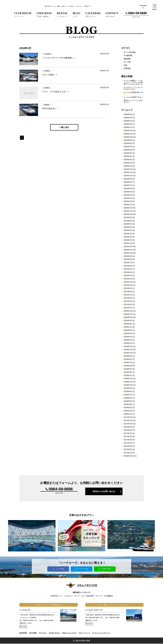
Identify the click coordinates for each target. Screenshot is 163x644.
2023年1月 (128, 244)
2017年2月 (128, 450)
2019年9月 (128, 356)
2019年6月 (128, 366)
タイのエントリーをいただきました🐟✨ (133, 89)
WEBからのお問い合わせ (104, 492)
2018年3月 (128, 408)
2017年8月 (128, 430)
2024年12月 (128, 169)
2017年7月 (128, 434)
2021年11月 (128, 282)
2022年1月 (128, 279)
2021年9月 (128, 289)
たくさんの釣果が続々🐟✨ (133, 94)
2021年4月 (128, 305)
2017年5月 (128, 440)
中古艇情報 (128, 56)
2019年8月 (128, 360)
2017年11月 (128, 421)
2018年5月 (128, 402)
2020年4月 (128, 334)
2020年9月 (128, 321)
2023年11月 (128, 211)
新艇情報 (127, 59)
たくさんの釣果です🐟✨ (134, 98)
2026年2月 (128, 124)
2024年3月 (128, 198)
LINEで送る (107, 569)
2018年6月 (128, 398)
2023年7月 (128, 224)
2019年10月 (128, 353)
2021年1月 (128, 308)
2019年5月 (128, 369)
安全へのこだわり (70, 633)
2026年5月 (128, 115)
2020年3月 (128, 337)
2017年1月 (128, 453)
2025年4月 (128, 157)
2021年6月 (128, 298)
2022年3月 (128, 276)
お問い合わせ (55, 633)
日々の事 (127, 62)
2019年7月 (128, 363)
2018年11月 (128, 382)
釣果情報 (127, 69)
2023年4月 (128, 234)
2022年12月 (128, 247)
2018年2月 (128, 411)
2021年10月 (128, 286)
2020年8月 (128, 324)
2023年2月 (128, 240)
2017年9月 (128, 427)
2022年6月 (128, 266)
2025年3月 (128, 160)
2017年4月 (128, 443)
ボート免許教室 (130, 53)
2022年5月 (128, 269)
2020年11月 (128, 315)
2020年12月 (128, 311)
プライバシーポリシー (102, 633)
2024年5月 (128, 192)
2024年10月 (128, 176)
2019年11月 (128, 350)
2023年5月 (128, 231)
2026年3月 (128, 121)
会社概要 (33, 633)
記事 (125, 66)
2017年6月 (128, 437)
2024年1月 (128, 205)
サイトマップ (85, 633)
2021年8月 (128, 292)
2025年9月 (128, 140)
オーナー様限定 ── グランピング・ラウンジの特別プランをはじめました (133, 83)
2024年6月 (128, 189)
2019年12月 (128, 347)
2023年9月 (128, 218)
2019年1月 (128, 376)
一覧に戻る (64, 128)
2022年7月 (128, 263)
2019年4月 (128, 373)
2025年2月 (128, 163)
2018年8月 (128, 392)
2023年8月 (128, 221)
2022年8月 (128, 260)
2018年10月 (128, 385)
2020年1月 (128, 344)
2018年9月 (128, 389)
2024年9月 (128, 179)
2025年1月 (128, 166)
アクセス (43, 633)
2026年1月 (128, 128)
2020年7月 (128, 327)
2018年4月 (128, 405)
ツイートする (83, 569)
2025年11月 (128, 134)
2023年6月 (128, 227)
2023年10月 (128, 215)
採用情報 (23, 633)
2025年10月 (128, 137)
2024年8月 (128, 182)
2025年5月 (128, 153)
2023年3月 (128, 237)
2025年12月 (128, 131)
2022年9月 (128, 256)
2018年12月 (128, 379)
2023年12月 (128, 208)
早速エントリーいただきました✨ (133, 102)
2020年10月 (128, 318)
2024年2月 (128, 202)
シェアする (60, 569)
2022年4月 (128, 273)
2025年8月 (128, 144)
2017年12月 (128, 418)
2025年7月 (128, 147)
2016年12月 (128, 456)
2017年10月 (128, 424)
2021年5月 (128, 302)
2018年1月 (128, 414)
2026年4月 (128, 118)
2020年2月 (128, 340)
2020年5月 (128, 331)
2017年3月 (128, 447)
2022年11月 (128, 250)
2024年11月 (128, 173)
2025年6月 (128, 150)
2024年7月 (128, 186)
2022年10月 (128, 253)
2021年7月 (128, 295)
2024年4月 (128, 195)
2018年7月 (128, 395)
